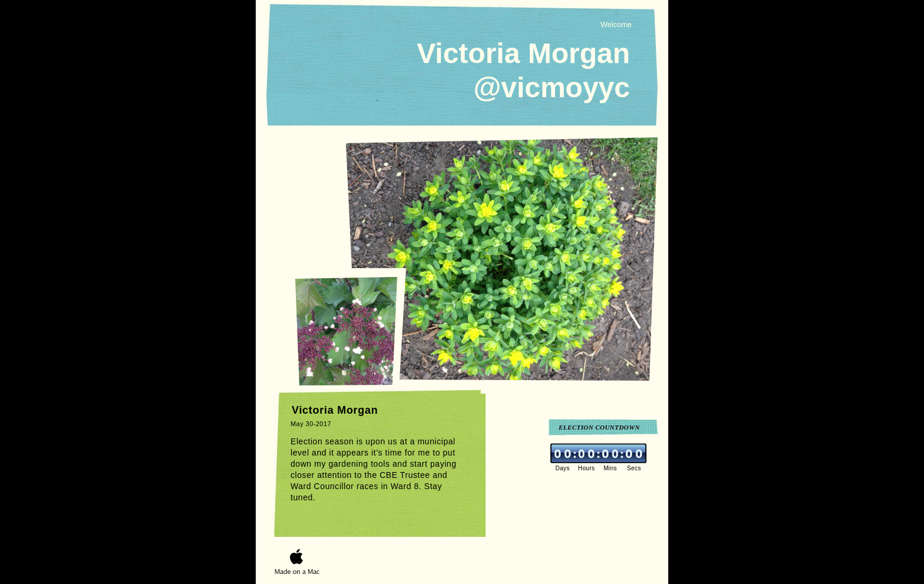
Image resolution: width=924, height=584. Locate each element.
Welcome (616, 24)
